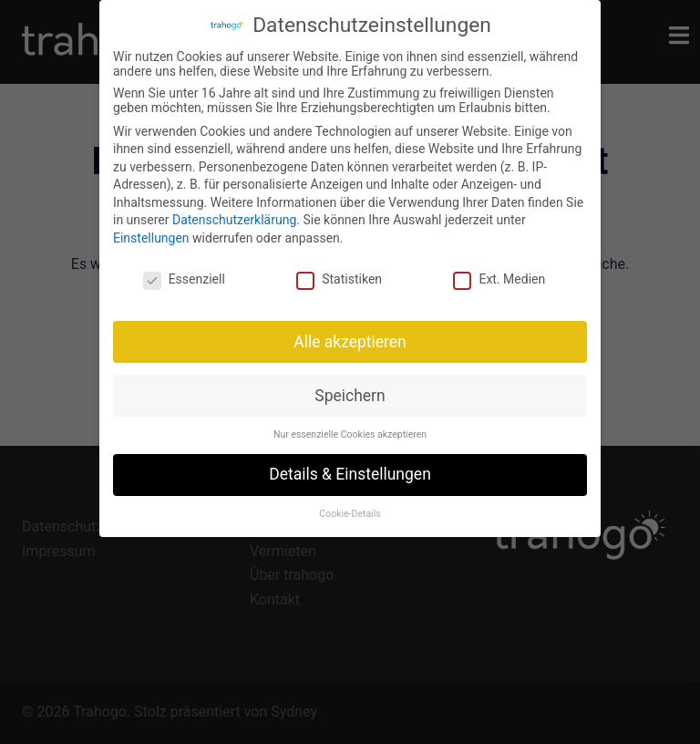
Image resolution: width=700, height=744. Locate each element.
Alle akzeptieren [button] (350, 342)
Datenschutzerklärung (234, 220)
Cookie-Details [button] (350, 514)
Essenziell (184, 279)
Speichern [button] (350, 396)
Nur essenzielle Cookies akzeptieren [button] (350, 434)
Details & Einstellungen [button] (350, 474)
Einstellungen (151, 238)
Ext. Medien (499, 279)
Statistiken (339, 279)
